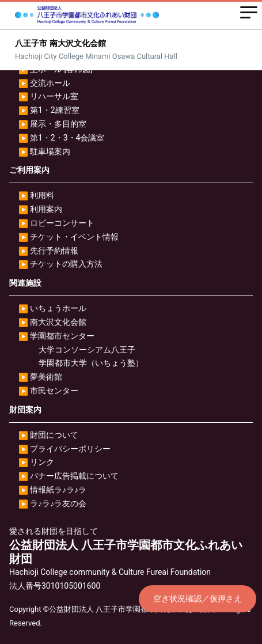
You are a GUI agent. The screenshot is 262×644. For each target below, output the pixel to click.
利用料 (42, 195)
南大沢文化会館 (58, 322)
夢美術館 (46, 377)
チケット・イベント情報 (74, 237)
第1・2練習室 (55, 110)
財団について (54, 435)
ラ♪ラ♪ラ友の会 (58, 503)
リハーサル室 (54, 96)
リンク (42, 462)
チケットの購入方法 (66, 264)
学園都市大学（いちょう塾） (91, 363)
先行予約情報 (54, 251)
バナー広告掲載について (74, 476)
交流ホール (50, 83)
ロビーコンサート (62, 223)
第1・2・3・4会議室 (67, 138)
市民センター (54, 391)
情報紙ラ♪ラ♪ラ (58, 490)
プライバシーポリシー (70, 449)
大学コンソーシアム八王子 (87, 350)
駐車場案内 (50, 151)
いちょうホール (58, 308)
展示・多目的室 (58, 124)
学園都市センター (62, 336)
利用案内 (46, 209)
